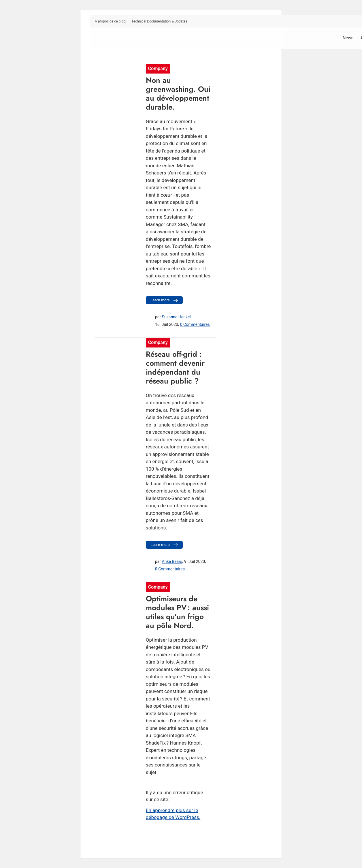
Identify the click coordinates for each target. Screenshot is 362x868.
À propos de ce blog (110, 21)
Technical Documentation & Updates (159, 21)
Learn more (165, 300)
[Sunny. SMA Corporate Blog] (138, 38)
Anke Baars (172, 561)
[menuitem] (110, 22)
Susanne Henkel (176, 317)
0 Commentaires (195, 324)
